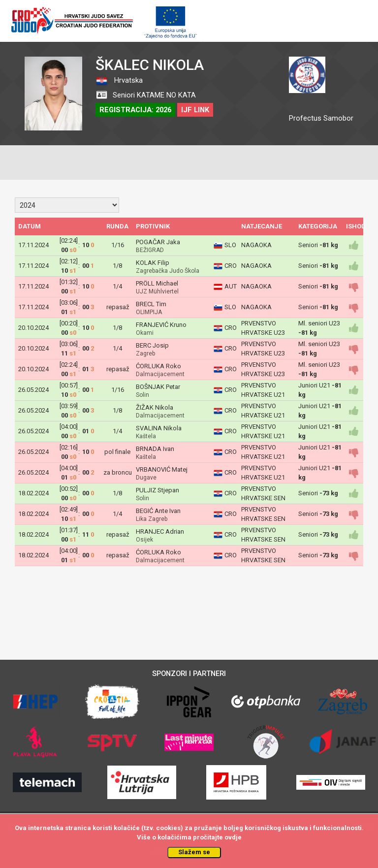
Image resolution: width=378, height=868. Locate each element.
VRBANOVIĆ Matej (162, 469)
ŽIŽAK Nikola (155, 407)
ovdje (233, 837)
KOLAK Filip (153, 263)
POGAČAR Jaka (158, 242)
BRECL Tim (151, 304)
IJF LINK (195, 110)
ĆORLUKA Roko (158, 366)
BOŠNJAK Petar (158, 387)
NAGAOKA (256, 245)
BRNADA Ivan (155, 449)
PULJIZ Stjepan (157, 490)
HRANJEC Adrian (160, 531)
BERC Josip (152, 345)
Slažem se (194, 852)
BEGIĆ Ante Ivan (158, 511)
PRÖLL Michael (157, 283)
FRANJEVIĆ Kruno (161, 325)
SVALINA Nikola (159, 428)
